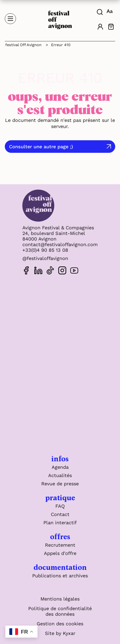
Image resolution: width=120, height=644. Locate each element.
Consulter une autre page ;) (41, 147)
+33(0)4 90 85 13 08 (45, 250)
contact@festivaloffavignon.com (60, 244)
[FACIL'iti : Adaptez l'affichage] (110, 11)
